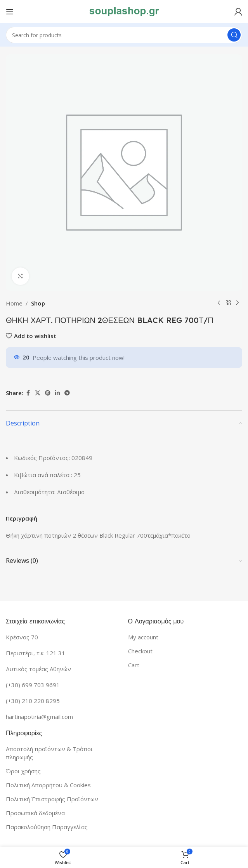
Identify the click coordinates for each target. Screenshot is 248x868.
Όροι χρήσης (23, 771)
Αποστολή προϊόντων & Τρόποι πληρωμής (49, 753)
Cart (134, 665)
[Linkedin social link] (57, 393)
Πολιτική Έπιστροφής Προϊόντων (52, 799)
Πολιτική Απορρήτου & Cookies (48, 785)
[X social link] (38, 393)
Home (14, 303)
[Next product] (238, 303)
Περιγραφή (22, 518)
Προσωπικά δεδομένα (35, 813)
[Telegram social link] (67, 393)
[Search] (124, 35)
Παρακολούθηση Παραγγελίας (47, 827)
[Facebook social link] (28, 393)
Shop (38, 303)
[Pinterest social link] (48, 393)
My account (143, 637)
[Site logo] (124, 11)
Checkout (140, 651)
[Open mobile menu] (10, 12)
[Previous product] (219, 303)
